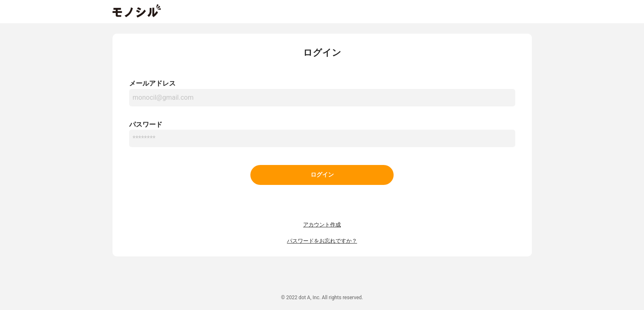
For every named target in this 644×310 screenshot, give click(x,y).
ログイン (322, 175)
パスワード (146, 124)
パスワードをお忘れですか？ (322, 241)
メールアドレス (152, 83)
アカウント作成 (322, 225)
